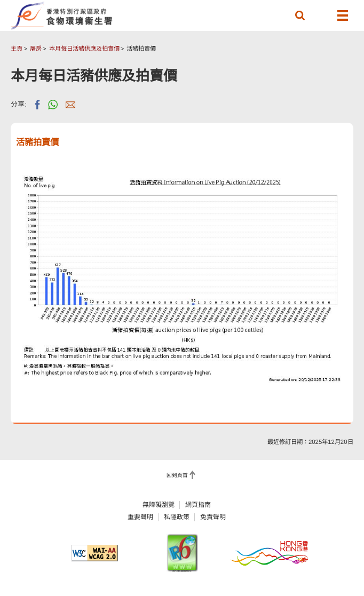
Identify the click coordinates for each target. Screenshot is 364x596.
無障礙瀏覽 (159, 505)
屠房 (36, 49)
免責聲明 (213, 517)
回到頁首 (177, 475)
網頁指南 (198, 505)
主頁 (17, 49)
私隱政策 (177, 517)
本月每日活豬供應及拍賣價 (84, 49)
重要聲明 (140, 517)
